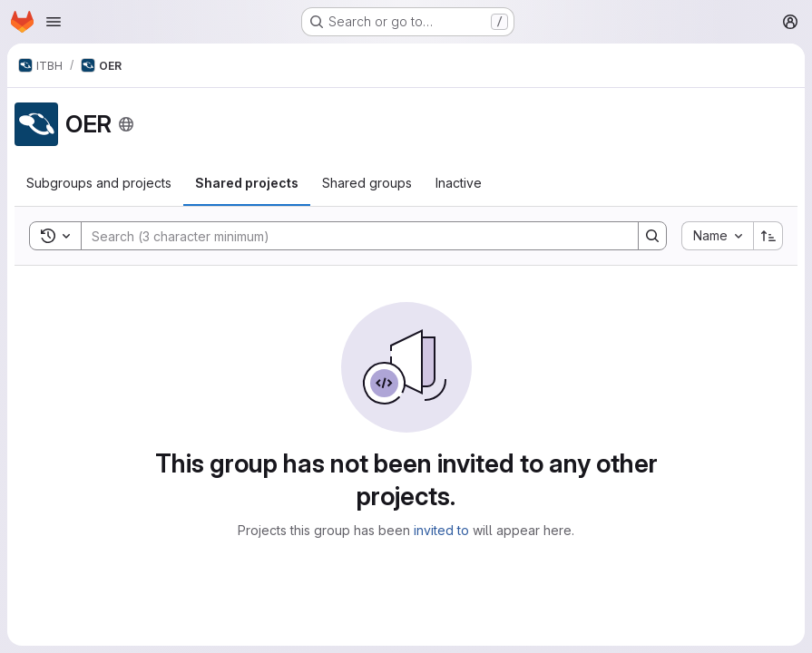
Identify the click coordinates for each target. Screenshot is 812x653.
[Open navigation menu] (54, 22)
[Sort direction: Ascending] (768, 236)
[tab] (99, 183)
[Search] (351, 236)
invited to (441, 530)
